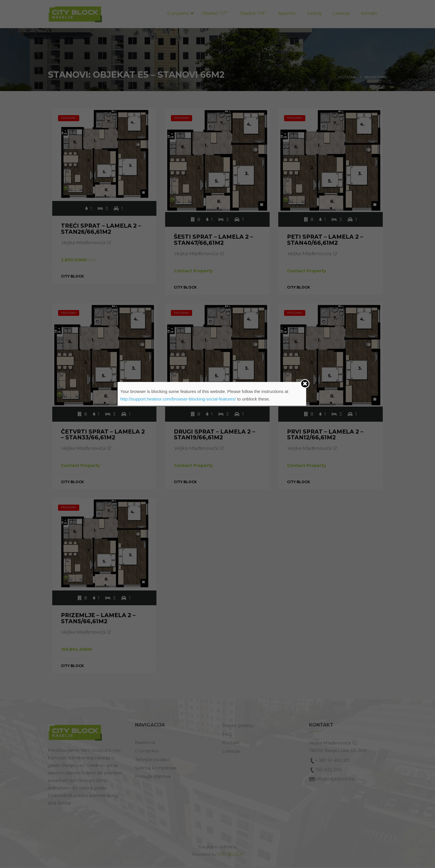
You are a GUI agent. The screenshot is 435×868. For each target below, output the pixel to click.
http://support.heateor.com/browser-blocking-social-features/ (178, 399)
